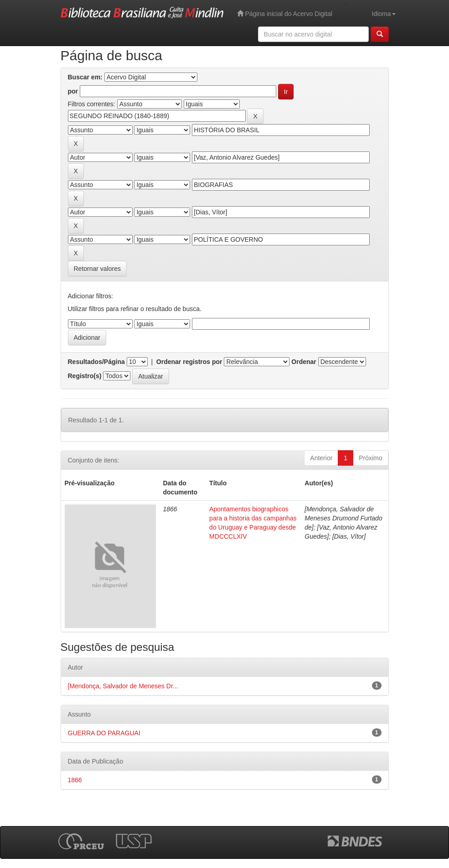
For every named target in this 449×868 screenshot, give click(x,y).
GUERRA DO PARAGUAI (104, 733)
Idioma (383, 14)
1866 (75, 780)
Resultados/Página (96, 362)
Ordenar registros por (189, 362)
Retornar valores (98, 269)
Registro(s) (85, 376)
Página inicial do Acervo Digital (285, 13)
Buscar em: (85, 77)
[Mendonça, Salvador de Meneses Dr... (123, 686)
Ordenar (304, 362)
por (73, 91)
